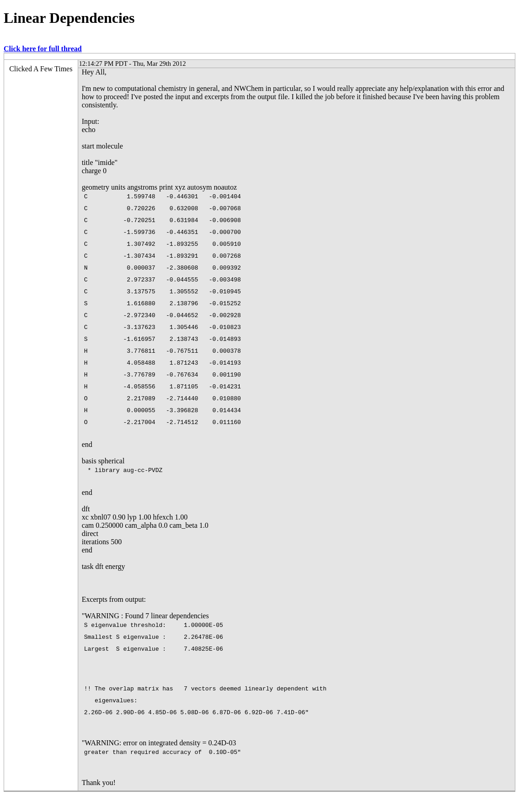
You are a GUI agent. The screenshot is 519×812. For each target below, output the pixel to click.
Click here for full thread (43, 49)
